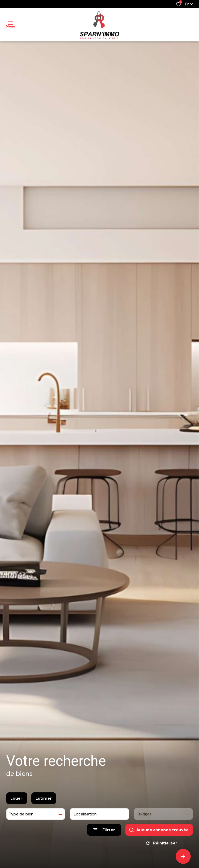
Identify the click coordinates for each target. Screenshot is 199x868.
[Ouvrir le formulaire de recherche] (104, 830)
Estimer (44, 798)
